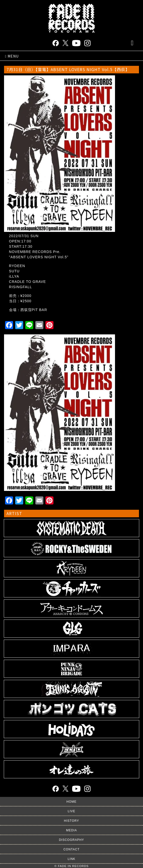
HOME (72, 802)
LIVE (71, 811)
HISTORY (72, 821)
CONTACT (71, 849)
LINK (71, 859)
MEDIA (71, 830)
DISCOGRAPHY (72, 840)
